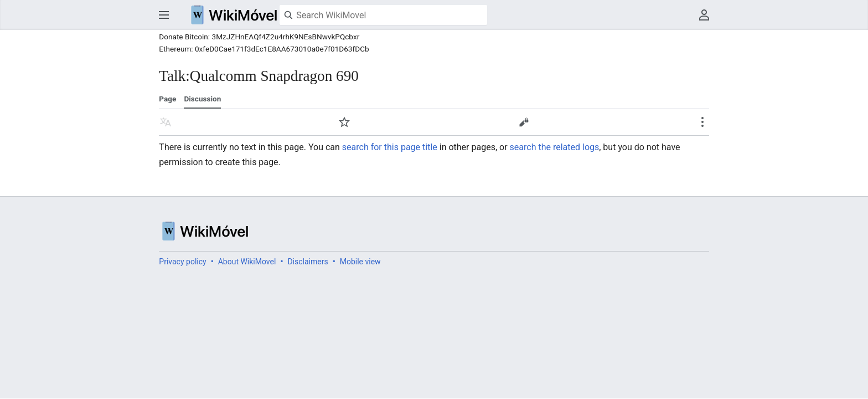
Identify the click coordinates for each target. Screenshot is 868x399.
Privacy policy (182, 262)
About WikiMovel (247, 262)
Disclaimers (308, 262)
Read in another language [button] (166, 122)
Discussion (202, 99)
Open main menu (164, 15)
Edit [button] (524, 122)
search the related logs (555, 147)
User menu (704, 15)
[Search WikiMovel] (383, 15)
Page (167, 99)
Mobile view (360, 262)
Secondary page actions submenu (702, 122)
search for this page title (390, 147)
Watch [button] (344, 122)
